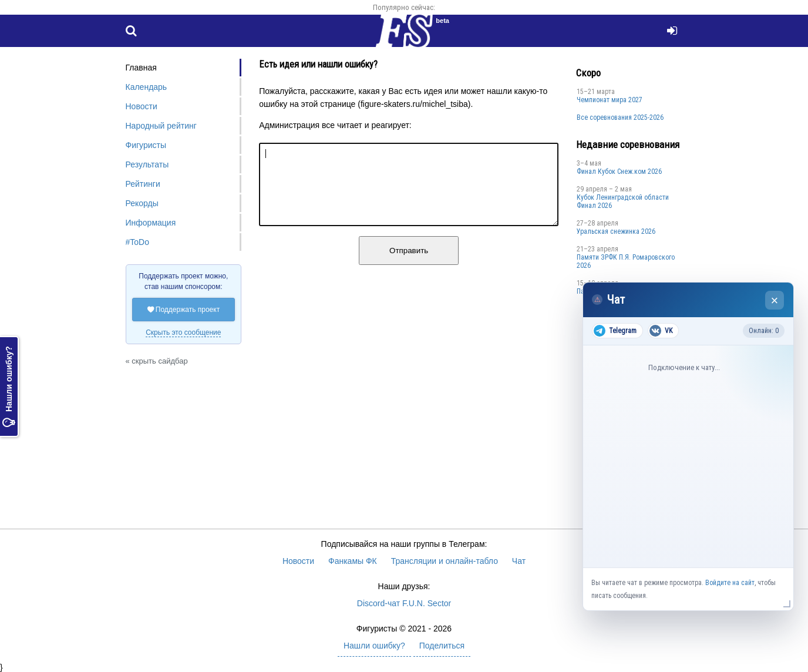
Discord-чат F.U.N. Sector (404, 603)
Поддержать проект (184, 310)
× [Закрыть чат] (775, 300)
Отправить (409, 265)
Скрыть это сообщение (183, 332)
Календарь (147, 87)
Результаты (147, 164)
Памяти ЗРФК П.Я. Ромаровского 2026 (626, 261)
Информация (151, 223)
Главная (141, 68)
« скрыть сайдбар (157, 361)
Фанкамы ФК (353, 561)
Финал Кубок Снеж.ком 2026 (619, 172)
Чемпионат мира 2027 (610, 100)
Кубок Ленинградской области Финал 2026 (623, 201)
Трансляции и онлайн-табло (445, 561)
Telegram (615, 331)
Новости (142, 106)
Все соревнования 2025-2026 (620, 117)
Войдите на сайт (730, 583)
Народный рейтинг (161, 126)
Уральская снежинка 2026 (616, 231)
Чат (519, 561)
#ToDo (137, 242)
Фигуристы (146, 145)
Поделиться (442, 646)
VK (661, 331)
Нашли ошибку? (9, 387)
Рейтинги (143, 184)
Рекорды (142, 203)
